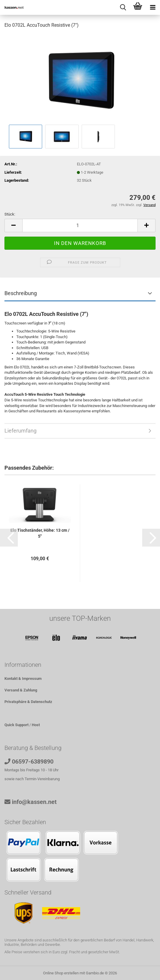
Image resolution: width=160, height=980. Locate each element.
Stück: (10, 214)
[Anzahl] (80, 225)
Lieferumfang (20, 431)
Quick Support (16, 725)
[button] (13, 225)
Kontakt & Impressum (23, 679)
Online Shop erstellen (61, 973)
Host (36, 725)
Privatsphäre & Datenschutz (28, 702)
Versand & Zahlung (21, 690)
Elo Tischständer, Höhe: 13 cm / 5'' (40, 533)
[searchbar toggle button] (123, 7)
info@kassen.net (34, 802)
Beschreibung (21, 293)
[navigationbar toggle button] (153, 7)
